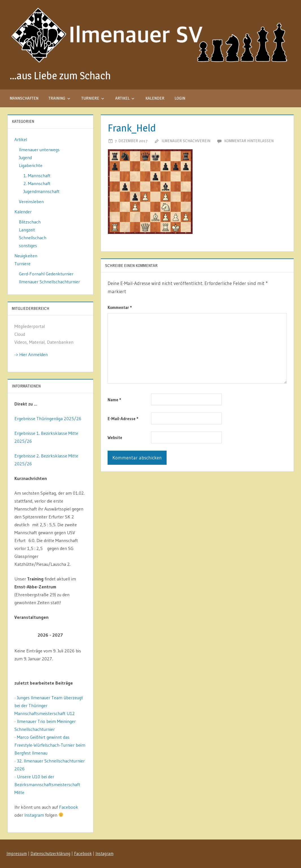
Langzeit (27, 230)
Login (180, 98)
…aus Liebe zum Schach (60, 75)
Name (114, 400)
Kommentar (120, 307)
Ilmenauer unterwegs (39, 150)
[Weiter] (79, 635)
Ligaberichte (31, 165)
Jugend (25, 157)
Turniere (90, 98)
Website (115, 438)
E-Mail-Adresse (123, 419)
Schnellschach (33, 238)
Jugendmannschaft (42, 191)
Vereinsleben (31, 201)
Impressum (17, 853)
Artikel (122, 98)
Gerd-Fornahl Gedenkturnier (46, 274)
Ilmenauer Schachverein (186, 141)
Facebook (69, 807)
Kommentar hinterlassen (249, 141)
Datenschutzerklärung (50, 853)
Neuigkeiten (26, 256)
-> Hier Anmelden (31, 354)
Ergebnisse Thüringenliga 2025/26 (48, 418)
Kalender (155, 98)
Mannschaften (24, 98)
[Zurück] (22, 635)
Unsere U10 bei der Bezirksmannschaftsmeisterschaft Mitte (47, 784)
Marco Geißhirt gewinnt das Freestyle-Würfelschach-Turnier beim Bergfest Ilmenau (50, 745)
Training (57, 98)
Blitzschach (30, 222)
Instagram (34, 815)
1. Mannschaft (37, 176)
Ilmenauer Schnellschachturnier (49, 282)
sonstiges (28, 246)
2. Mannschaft (37, 183)
